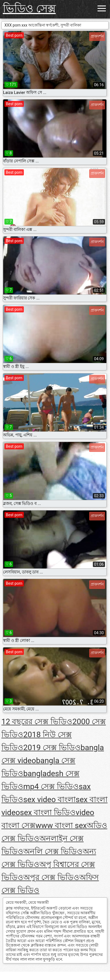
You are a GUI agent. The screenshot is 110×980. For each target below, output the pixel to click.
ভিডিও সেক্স (29, 9)
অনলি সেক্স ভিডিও (53, 851)
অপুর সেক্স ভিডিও (51, 877)
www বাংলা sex (61, 825)
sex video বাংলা (49, 799)
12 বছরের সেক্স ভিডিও (37, 722)
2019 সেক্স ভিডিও (52, 748)
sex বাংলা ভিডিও (48, 812)
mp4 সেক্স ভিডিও (51, 787)
